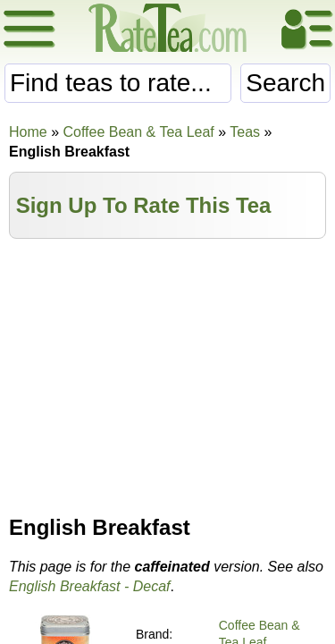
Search (285, 83)
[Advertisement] (167, 373)
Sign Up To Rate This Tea (144, 205)
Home (28, 132)
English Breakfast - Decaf (90, 586)
